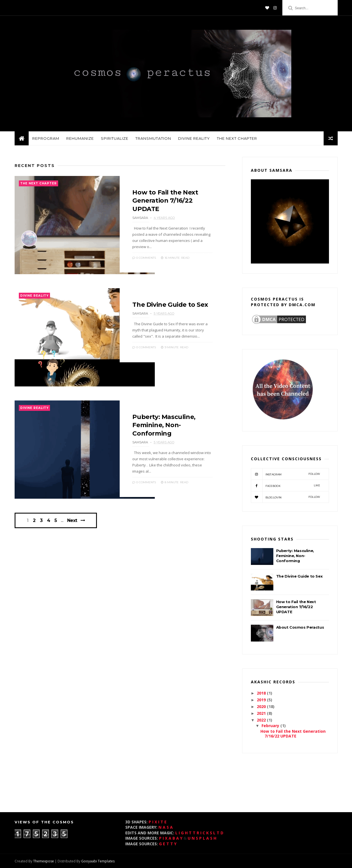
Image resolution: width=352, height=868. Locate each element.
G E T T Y (168, 844)
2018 (262, 693)
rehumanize (80, 138)
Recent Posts (35, 166)
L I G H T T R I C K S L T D (199, 833)
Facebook (286, 485)
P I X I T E (158, 822)
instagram (286, 474)
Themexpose (44, 861)
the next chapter (237, 138)
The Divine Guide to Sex (170, 305)
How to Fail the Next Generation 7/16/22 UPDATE (165, 201)
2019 (262, 700)
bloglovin (286, 497)
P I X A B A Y (171, 838)
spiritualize (115, 138)
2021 (262, 713)
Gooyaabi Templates (98, 861)
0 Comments (144, 258)
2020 (262, 706)
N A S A (166, 827)
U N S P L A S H (202, 838)
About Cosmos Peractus (300, 627)
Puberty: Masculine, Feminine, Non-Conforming (164, 425)
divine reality (194, 138)
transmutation (153, 138)
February (271, 726)
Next (72, 520)
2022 (262, 720)
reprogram (46, 138)
